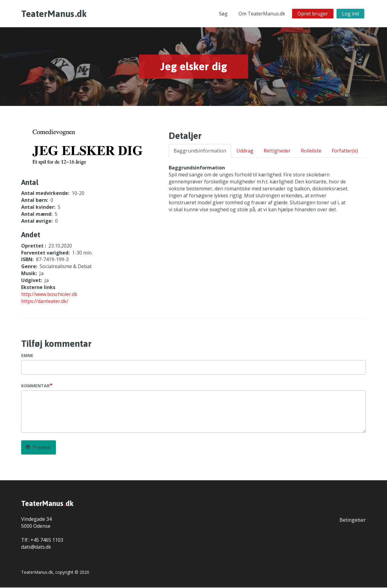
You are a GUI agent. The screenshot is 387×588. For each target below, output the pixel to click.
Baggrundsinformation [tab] (200, 151)
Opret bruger (313, 14)
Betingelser (353, 521)
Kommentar (35, 386)
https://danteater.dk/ (45, 301)
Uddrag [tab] (245, 151)
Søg (223, 14)
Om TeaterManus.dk (262, 14)
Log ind (350, 14)
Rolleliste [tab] (311, 151)
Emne (27, 356)
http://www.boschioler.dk (49, 295)
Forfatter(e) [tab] (345, 151)
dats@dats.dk (36, 547)
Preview (38, 448)
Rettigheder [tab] (277, 151)
